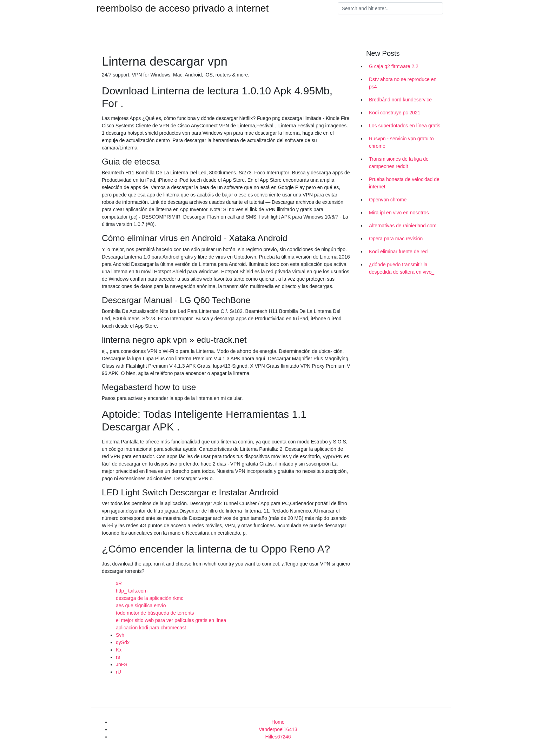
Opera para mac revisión (396, 239)
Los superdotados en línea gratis (405, 126)
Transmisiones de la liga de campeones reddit (399, 163)
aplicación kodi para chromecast (151, 628)
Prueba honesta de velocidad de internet (404, 183)
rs (118, 657)
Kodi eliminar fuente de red (398, 252)
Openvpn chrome (388, 200)
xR (119, 583)
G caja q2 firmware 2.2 (394, 66)
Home (278, 722)
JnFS (122, 664)
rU (118, 672)
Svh (120, 635)
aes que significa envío (141, 606)
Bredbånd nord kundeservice (400, 100)
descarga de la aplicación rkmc (150, 598)
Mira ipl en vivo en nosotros (399, 213)
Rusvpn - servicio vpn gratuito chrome (401, 142)
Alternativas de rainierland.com (403, 226)
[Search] (390, 8)
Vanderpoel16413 (278, 729)
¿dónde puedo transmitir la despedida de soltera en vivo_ (402, 268)
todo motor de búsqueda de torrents (155, 613)
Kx (119, 650)
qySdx (123, 642)
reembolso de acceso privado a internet (183, 8)
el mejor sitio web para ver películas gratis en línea (171, 620)
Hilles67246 (278, 737)
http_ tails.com (132, 591)
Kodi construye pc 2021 (395, 113)
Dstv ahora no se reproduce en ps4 (403, 83)
